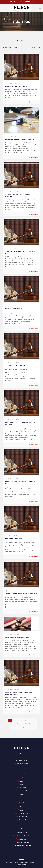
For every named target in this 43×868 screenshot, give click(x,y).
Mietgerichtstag (23, 833)
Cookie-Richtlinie (22, 864)
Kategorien (7, 48)
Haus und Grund (23, 839)
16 (23, 727)
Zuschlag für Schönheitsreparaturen (16, 366)
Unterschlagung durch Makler (14, 539)
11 (21, 724)
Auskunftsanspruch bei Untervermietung (17, 637)
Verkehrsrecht (22, 791)
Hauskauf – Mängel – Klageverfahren (16, 86)
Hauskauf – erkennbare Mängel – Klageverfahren (20, 139)
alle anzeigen (35, 48)
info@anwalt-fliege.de (29, 2)
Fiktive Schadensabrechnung (14, 309)
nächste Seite (21, 732)
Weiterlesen (35, 102)
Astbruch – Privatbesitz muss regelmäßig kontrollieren (21, 594)
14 (33, 724)
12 (25, 724)
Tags (15, 48)
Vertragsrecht (22, 788)
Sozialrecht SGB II (23, 813)
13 (29, 724)
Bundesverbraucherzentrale (23, 846)
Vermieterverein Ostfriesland (23, 836)
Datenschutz (34, 862)
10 (18, 724)
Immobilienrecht (22, 778)
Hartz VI (23, 794)
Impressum (26, 862)
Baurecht (23, 781)
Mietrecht (23, 784)
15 (20, 727)
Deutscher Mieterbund (23, 842)
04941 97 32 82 (14, 2)
